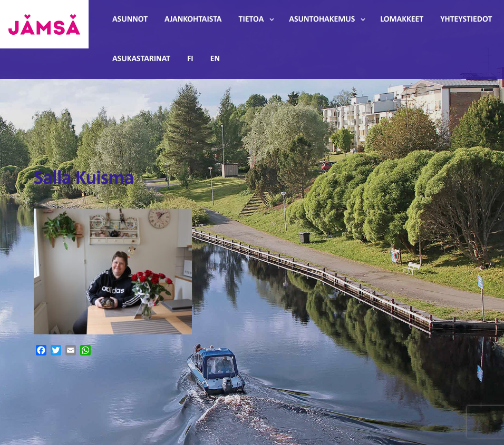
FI (190, 59)
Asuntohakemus (322, 19)
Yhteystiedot (466, 19)
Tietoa (251, 19)
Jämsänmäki (44, 24)
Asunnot (130, 19)
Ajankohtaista (193, 19)
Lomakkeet (402, 19)
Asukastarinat (141, 59)
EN (215, 59)
